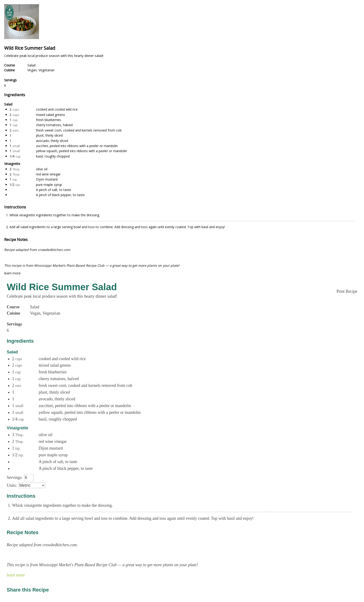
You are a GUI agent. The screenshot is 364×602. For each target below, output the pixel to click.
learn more (12, 273)
